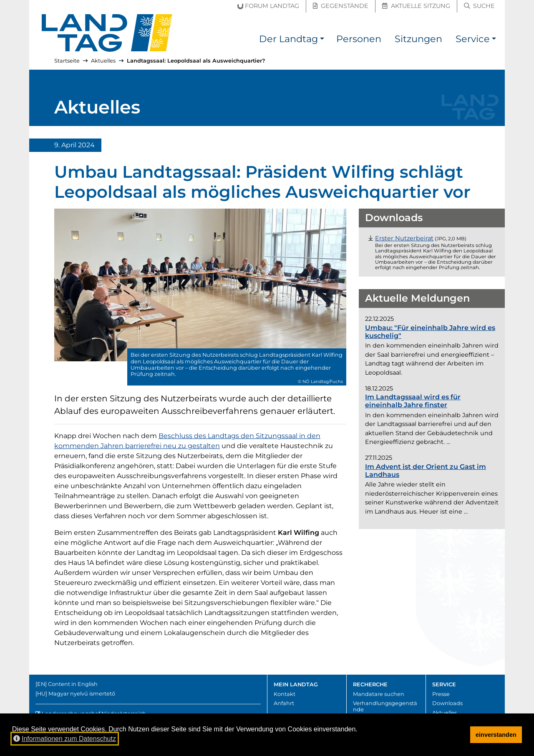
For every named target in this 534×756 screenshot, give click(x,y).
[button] (322, 40)
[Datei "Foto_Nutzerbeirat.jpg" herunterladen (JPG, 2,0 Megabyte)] (404, 238)
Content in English (73, 684)
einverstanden (496, 735)
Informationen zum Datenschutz (65, 739)
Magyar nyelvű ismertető (82, 694)
